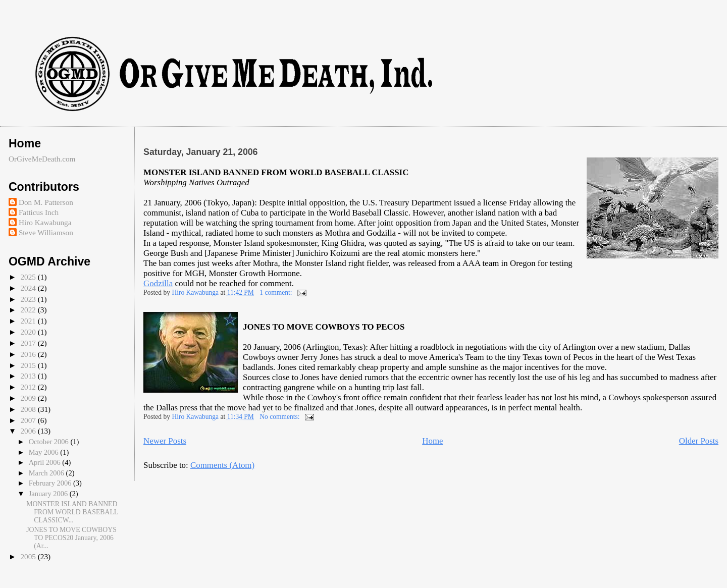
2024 (29, 288)
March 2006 (47, 473)
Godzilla (158, 283)
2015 (29, 365)
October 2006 (50, 442)
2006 (29, 431)
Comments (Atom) (222, 465)
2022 (29, 310)
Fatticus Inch (39, 212)
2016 (29, 354)
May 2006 (45, 452)
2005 (29, 556)
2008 (29, 409)
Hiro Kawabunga (45, 222)
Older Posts (699, 441)
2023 (29, 299)
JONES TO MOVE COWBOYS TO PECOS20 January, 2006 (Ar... (71, 538)
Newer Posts (165, 441)
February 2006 (51, 483)
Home (432, 441)
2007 (29, 420)
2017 (29, 343)
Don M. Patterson (46, 202)
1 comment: (277, 292)
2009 (29, 398)
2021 (29, 321)
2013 (29, 376)
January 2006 (49, 494)
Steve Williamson (46, 232)
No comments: (280, 417)
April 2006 (46, 462)
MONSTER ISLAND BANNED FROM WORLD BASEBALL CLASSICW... (72, 512)
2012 (29, 387)
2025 (29, 277)
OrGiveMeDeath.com (42, 159)
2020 (29, 332)
